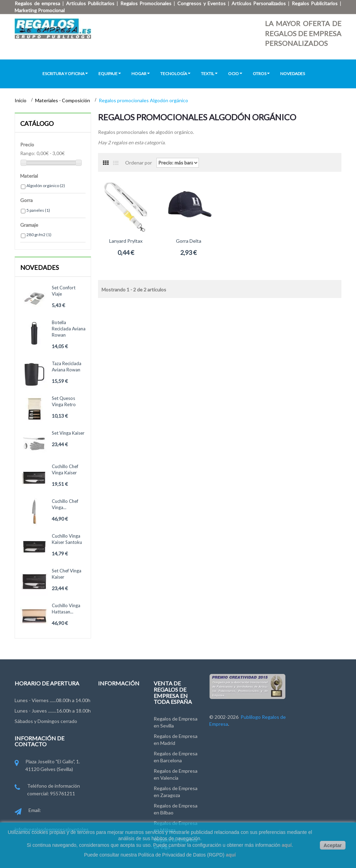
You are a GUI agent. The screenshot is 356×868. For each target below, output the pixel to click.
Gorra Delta (189, 241)
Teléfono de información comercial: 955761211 (47, 790)
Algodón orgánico (46, 186)
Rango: (28, 153)
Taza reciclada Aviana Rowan (67, 367)
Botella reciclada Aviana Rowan (69, 329)
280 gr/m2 (39, 235)
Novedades (39, 267)
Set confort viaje (64, 291)
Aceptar (333, 845)
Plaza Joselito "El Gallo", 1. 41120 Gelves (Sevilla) (47, 766)
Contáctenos (112, 702)
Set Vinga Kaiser (68, 433)
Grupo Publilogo (116, 715)
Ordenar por (139, 163)
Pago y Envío (112, 761)
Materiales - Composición (63, 100)
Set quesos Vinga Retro (64, 401)
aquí (287, 845)
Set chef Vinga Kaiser (67, 574)
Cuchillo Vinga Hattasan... (66, 609)
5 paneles (38, 210)
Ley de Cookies (115, 748)
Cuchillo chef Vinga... (65, 504)
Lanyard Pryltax (126, 241)
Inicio (21, 100)
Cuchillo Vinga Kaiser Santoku (67, 539)
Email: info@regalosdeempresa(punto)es (52, 820)
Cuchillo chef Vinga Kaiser (65, 469)
